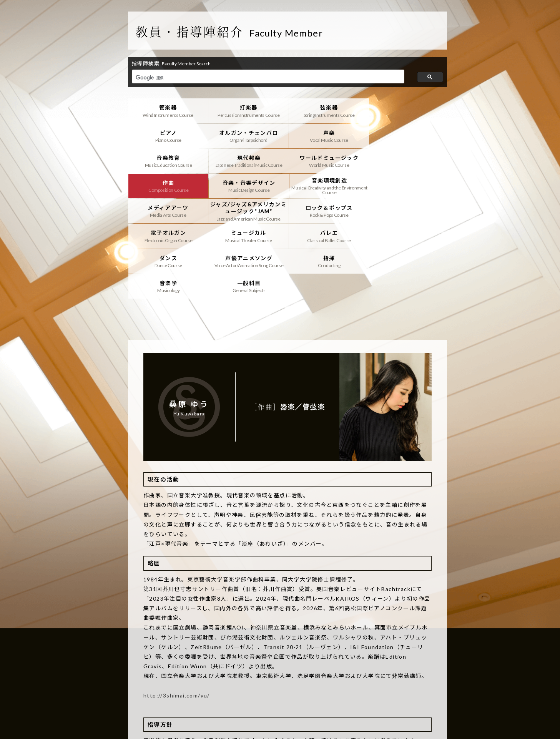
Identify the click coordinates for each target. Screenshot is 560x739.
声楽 (248, 136)
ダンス (327, 211)
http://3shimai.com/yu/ (177, 645)
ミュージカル (168, 211)
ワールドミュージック (168, 161)
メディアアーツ (168, 186)
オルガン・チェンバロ (168, 136)
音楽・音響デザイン (327, 161)
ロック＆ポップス (327, 186)
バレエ (248, 211)
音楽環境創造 (407, 161)
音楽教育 (327, 136)
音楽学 (248, 236)
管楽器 (168, 111)
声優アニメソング (407, 211)
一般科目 (327, 236)
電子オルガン (407, 186)
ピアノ (407, 111)
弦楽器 (327, 111)
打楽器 (248, 111)
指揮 (168, 236)
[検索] (267, 78)
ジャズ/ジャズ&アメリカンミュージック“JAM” (248, 186)
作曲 (248, 161)
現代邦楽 (407, 136)
